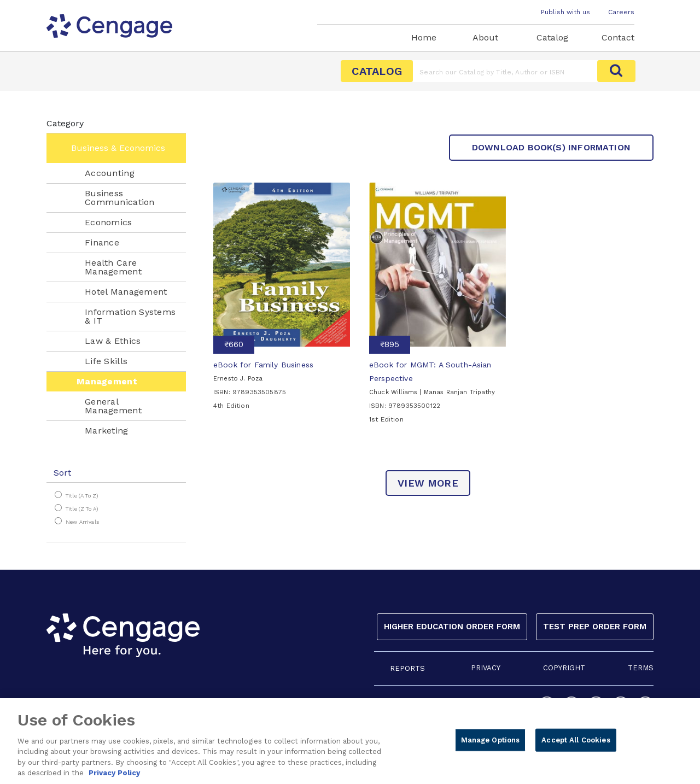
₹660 (234, 344)
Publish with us (565, 12)
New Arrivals (82, 522)
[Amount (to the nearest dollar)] (505, 71)
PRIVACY (486, 668)
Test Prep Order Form (595, 627)
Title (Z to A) (82, 509)
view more (428, 483)
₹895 (390, 344)
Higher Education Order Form (452, 627)
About (485, 37)
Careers (621, 12)
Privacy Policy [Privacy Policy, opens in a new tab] (114, 776)
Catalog (552, 37)
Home (424, 37)
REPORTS (407, 668)
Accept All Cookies (576, 743)
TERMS (641, 668)
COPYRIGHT (564, 668)
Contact (618, 37)
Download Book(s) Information (551, 147)
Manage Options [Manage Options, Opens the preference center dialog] (491, 743)
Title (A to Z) (82, 496)
